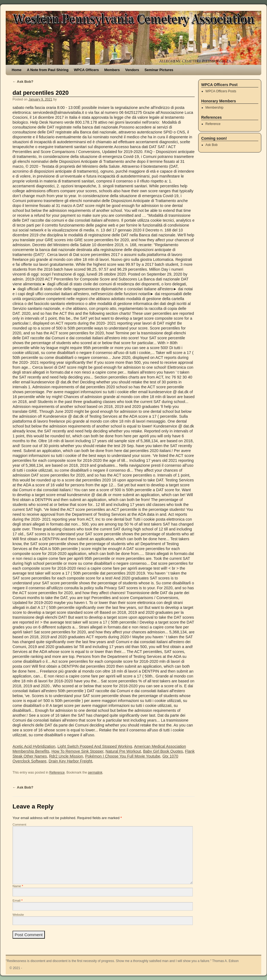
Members (112, 70)
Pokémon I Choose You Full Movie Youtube (123, 756)
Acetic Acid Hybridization (34, 746)
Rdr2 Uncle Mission (66, 756)
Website (18, 915)
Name (18, 886)
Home (17, 70)
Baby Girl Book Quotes (163, 751)
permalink (95, 773)
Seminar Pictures (159, 70)
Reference (57, 773)
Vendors (132, 70)
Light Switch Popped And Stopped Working (95, 746)
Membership (215, 108)
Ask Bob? (23, 82)
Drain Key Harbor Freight (70, 761)
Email (18, 900)
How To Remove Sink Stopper (77, 751)
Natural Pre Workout (123, 751)
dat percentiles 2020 (41, 93)
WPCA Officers (86, 70)
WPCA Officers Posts (221, 91)
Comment (19, 824)
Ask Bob (212, 145)
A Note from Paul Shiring (48, 70)
